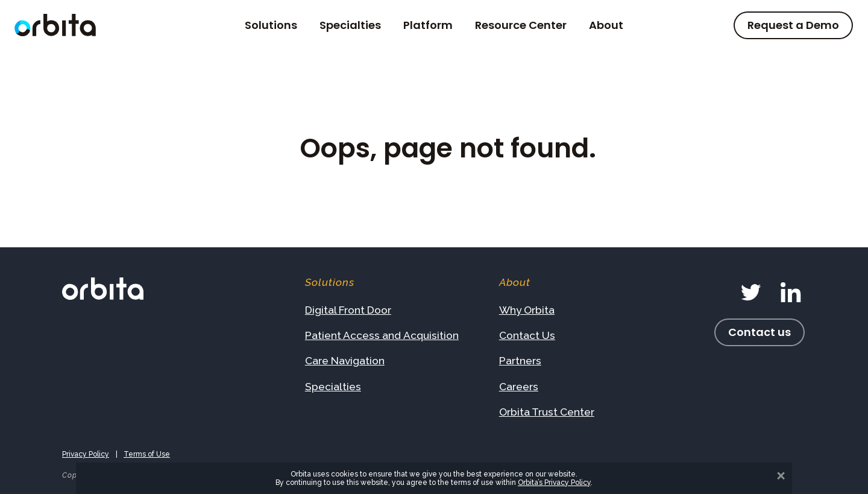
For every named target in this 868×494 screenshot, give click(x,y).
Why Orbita (527, 310)
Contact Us (527, 335)
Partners (520, 361)
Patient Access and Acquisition (382, 335)
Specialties (350, 25)
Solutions (271, 25)
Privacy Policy (86, 454)
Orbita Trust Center (547, 412)
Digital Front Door (348, 310)
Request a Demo (793, 25)
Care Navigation (345, 361)
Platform (428, 25)
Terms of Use (147, 454)
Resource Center (521, 25)
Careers (519, 387)
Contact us (759, 332)
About (606, 25)
